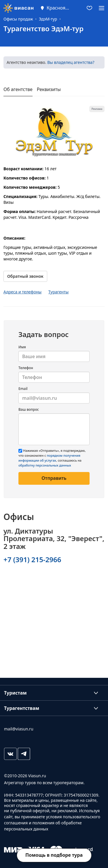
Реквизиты (49, 89)
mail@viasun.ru (19, 729)
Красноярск (58, 8)
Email (23, 389)
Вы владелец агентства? (71, 62)
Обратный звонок (25, 276)
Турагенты (58, 292)
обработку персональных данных (45, 465)
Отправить (54, 478)
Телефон (26, 368)
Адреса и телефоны (22, 292)
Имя (22, 347)
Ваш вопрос (29, 409)
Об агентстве (18, 89)
